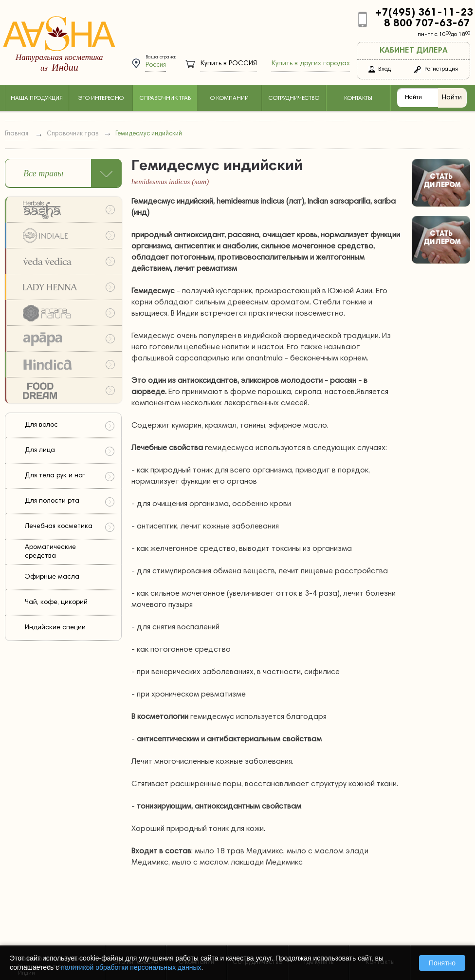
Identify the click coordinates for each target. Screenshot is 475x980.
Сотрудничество (294, 98)
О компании (229, 98)
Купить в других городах (311, 64)
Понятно (442, 963)
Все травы (43, 173)
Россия (156, 66)
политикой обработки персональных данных (131, 967)
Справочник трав (165, 98)
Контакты (358, 98)
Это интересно (101, 98)
